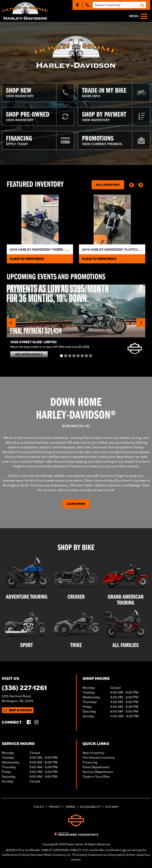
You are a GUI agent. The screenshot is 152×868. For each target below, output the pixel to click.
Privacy (55, 807)
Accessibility (90, 807)
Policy (39, 807)
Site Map (112, 807)
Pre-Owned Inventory (99, 757)
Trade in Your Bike (96, 777)
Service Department (98, 772)
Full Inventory (108, 185)
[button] (132, 185)
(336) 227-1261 (24, 687)
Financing (90, 762)
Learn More (76, 504)
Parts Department (96, 767)
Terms (70, 807)
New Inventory (93, 753)
